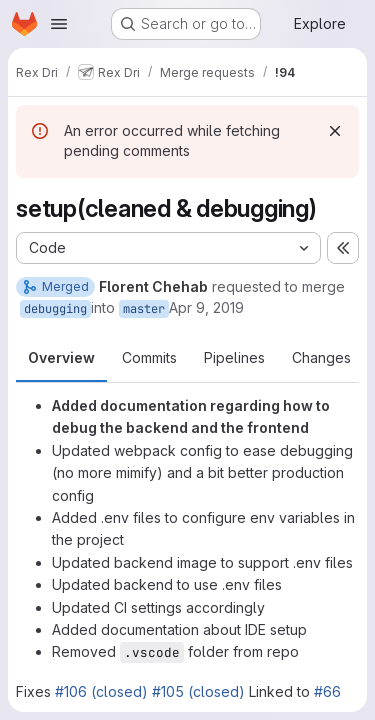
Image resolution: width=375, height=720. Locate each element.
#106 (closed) (101, 691)
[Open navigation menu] (59, 24)
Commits (149, 357)
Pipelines (234, 357)
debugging (55, 309)
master (144, 309)
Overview (61, 357)
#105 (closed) (198, 691)
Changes (321, 357)
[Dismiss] (335, 131)
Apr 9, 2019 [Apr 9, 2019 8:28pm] (206, 307)
